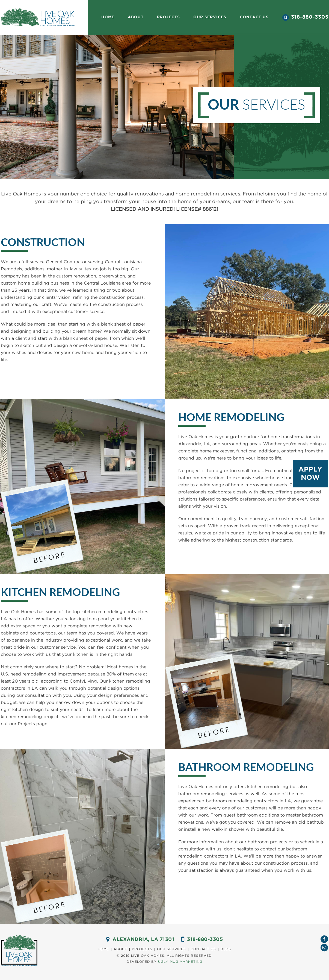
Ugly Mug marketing (180, 962)
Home (108, 17)
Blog (226, 949)
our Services (210, 17)
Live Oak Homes (38, 17)
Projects (168, 17)
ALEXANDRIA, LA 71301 (143, 940)
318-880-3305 (310, 17)
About (136, 17)
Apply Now (310, 474)
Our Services (171, 949)
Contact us (254, 17)
